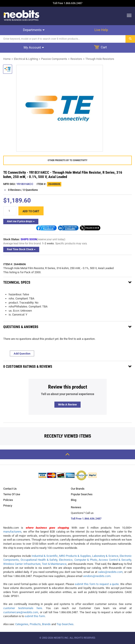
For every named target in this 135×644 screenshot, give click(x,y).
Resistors (76, 59)
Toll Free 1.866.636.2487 (86, 519)
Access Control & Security (115, 560)
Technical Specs (17, 282)
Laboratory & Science (105, 556)
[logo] (22, 15)
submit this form (35, 616)
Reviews (76, 507)
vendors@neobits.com (97, 576)
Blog (74, 500)
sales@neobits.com (110, 572)
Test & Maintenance (54, 564)
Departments (34, 30)
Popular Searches (82, 494)
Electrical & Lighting (26, 59)
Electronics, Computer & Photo (78, 560)
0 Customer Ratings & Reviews (28, 367)
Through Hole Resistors (100, 59)
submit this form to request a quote (97, 584)
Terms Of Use (12, 494)
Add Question (22, 354)
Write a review (67, 405)
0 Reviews (14, 190)
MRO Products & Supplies (75, 556)
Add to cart (31, 211)
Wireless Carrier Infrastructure (22, 564)
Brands (46, 624)
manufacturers (12, 532)
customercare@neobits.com (21, 612)
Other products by (67, 160)
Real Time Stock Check (21, 249)
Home (7, 59)
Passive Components (54, 59)
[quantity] (10, 211)
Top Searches (65, 624)
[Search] (63, 39)
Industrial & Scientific (45, 556)
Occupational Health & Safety (39, 560)
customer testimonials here (23, 608)
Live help (101, 30)
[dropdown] (128, 15)
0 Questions (31, 190)
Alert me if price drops (21, 221)
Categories (22, 624)
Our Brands (78, 489)
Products (35, 624)
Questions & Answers (21, 327)
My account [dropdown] (34, 47)
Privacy (8, 506)
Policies (8, 500)
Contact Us (10, 489)
